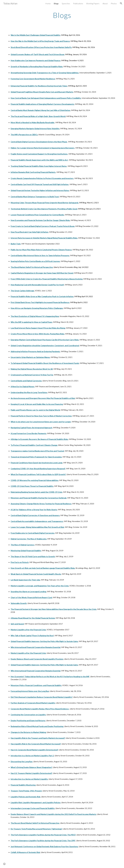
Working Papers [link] (93, 3)
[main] (62, 15)
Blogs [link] (56, 3)
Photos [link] (114, 3)
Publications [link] (78, 3)
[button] (121, 3)
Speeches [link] (66, 3)
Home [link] (48, 3)
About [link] (105, 3)
